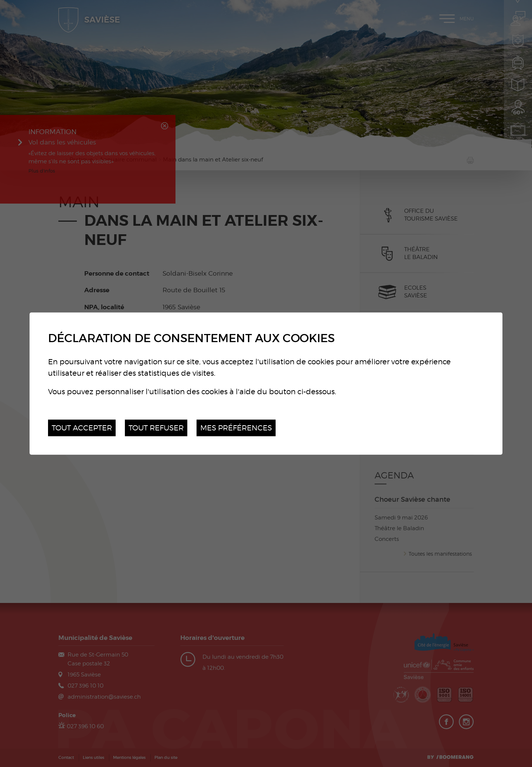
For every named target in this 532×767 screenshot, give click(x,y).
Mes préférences (236, 428)
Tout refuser (156, 428)
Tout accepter (82, 428)
